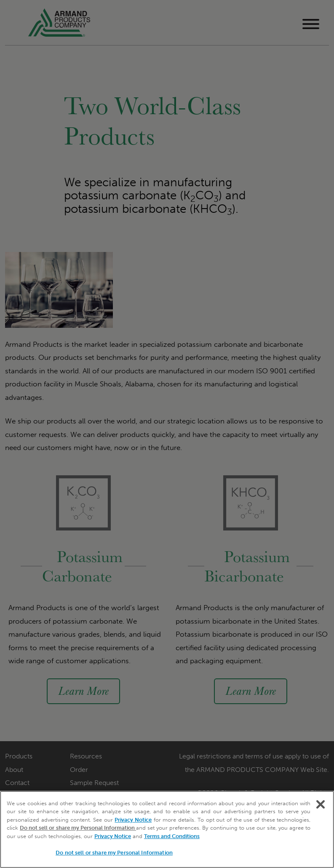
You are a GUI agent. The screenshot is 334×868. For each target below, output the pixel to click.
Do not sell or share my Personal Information (78, 828)
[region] (167, 829)
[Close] (321, 804)
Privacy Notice (133, 820)
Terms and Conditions (172, 836)
